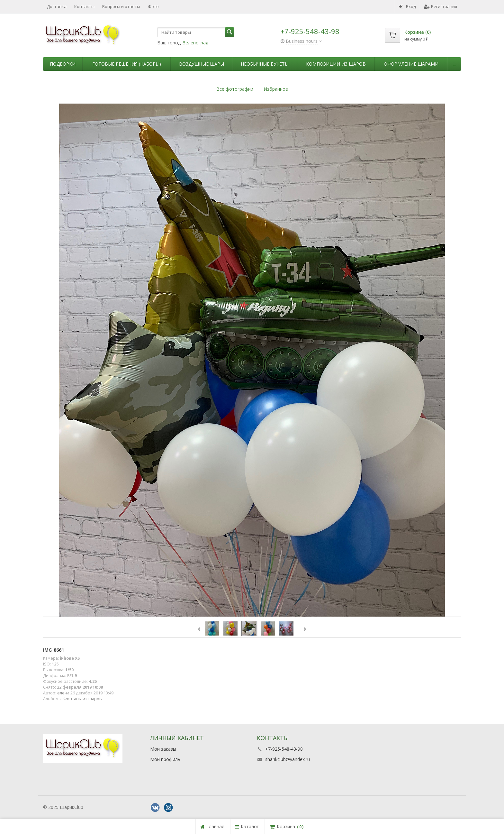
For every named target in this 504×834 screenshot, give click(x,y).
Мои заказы (163, 749)
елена (63, 693)
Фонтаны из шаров (83, 699)
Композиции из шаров (336, 64)
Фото (153, 6)
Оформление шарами (411, 64)
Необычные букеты (265, 64)
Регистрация (441, 6)
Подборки (63, 64)
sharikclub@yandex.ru (288, 759)
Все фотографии (235, 89)
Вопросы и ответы (121, 6)
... (454, 64)
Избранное (276, 89)
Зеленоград (196, 43)
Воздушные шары (202, 64)
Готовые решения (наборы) (127, 64)
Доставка (57, 6)
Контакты (84, 6)
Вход (407, 6)
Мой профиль (165, 759)
